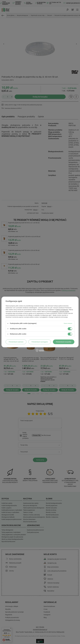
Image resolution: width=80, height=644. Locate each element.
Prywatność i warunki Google (60, 311)
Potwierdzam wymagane (40, 342)
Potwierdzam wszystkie (64, 342)
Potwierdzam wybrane (16, 342)
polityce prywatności (62, 310)
